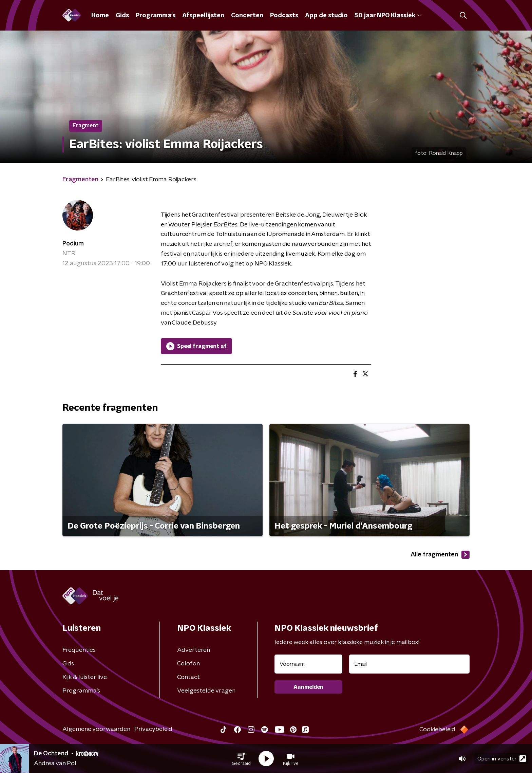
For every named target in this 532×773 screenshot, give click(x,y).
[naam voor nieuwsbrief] (308, 664)
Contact (188, 677)
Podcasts (284, 16)
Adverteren (194, 650)
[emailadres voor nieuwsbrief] (409, 664)
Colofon (188, 664)
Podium (73, 244)
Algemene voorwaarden (96, 729)
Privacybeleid (153, 729)
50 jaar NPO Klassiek (388, 16)
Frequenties (79, 650)
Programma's (156, 16)
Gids (122, 16)
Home (100, 16)
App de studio (326, 16)
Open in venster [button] (502, 759)
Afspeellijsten (203, 16)
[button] (241, 759)
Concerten (247, 16)
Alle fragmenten (440, 555)
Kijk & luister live (85, 677)
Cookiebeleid (437, 730)
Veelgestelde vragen (206, 691)
